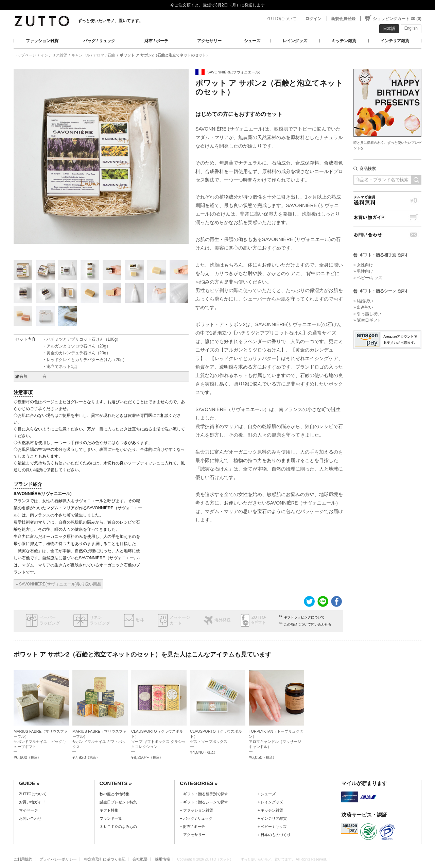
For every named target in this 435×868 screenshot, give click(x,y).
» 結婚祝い (363, 301)
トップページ (25, 55)
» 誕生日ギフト (367, 320)
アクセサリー (209, 41)
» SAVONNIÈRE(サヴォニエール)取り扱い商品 (58, 584)
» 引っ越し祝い (367, 314)
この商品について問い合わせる (308, 624)
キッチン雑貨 (344, 41)
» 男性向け (363, 271)
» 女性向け (363, 265)
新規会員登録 (343, 19)
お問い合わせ (387, 235)
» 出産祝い (363, 307)
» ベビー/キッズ (368, 278)
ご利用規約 (23, 859)
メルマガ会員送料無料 (387, 200)
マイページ (28, 810)
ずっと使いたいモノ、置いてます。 (110, 21)
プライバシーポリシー (58, 859)
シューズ (252, 41)
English (411, 28)
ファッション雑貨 (42, 41)
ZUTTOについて (281, 19)
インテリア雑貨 (395, 41)
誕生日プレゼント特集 (118, 802)
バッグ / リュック (99, 41)
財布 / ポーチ (156, 41)
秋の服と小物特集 (115, 794)
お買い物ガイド (387, 217)
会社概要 (140, 859)
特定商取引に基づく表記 (105, 859)
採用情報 (162, 859)
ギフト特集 (109, 810)
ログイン (313, 19)
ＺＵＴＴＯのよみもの (118, 827)
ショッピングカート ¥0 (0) (397, 19)
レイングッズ (295, 41)
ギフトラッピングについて (304, 617)
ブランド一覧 (111, 818)
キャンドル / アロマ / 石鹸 (93, 55)
